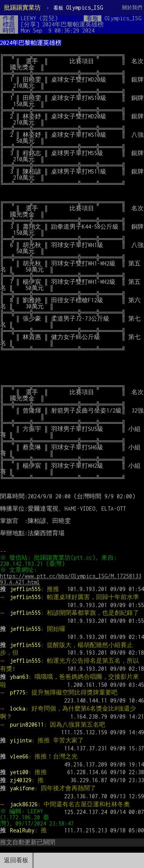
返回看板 (16, 860)
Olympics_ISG (78, 7)
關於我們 (132, 7)
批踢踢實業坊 (22, 7)
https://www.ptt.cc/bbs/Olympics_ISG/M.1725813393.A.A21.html (71, 579)
